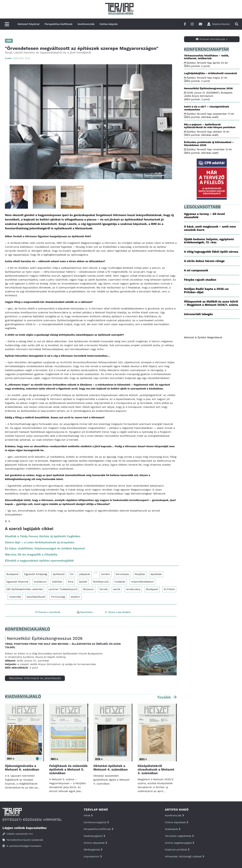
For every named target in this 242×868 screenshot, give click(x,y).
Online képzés (109, 24)
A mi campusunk (196, 270)
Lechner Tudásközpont (63, 589)
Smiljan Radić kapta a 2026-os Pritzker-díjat (206, 290)
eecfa (117, 589)
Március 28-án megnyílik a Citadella (31, 554)
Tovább (165, 697)
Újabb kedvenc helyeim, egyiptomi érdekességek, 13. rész (209, 241)
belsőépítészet (36, 597)
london (106, 574)
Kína (71, 582)
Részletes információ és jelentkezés (35, 678)
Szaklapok (173, 829)
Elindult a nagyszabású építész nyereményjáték (39, 560)
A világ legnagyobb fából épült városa (211, 252)
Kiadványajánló (94, 836)
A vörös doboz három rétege (204, 261)
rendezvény (133, 589)
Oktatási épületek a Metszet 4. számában (111, 768)
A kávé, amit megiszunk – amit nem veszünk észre (210, 228)
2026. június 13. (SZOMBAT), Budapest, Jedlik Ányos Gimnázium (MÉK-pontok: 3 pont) (209, 96)
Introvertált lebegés (198, 314)
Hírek (88, 815)
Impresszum (93, 856)
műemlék (15, 597)
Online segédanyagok (180, 843)
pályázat (85, 574)
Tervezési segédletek (179, 836)
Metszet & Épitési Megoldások (203, 337)
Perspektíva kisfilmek (59, 24)
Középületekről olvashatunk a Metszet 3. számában (156, 769)
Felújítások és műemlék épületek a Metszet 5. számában (68, 769)
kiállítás (57, 582)
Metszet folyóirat (29, 24)
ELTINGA (169, 589)
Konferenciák (86, 24)
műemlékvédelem (142, 582)
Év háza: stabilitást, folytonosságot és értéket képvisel (45, 548)
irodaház (120, 582)
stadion (75, 597)
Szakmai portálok (177, 850)
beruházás (122, 574)
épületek (156, 574)
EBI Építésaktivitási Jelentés (25, 589)
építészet (59, 574)
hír (72, 574)
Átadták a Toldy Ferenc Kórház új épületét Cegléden (43, 536)
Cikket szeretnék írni (18, 834)
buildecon (40, 582)
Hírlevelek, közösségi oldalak (184, 856)
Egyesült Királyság (36, 574)
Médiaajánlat (93, 850)
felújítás (140, 574)
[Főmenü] (7, 25)
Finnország (58, 597)
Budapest (12, 574)
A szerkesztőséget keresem (22, 846)
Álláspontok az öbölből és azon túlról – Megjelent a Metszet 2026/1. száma (211, 303)
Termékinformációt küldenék (23, 840)
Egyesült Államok (17, 582)
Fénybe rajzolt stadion (200, 280)
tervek (104, 589)
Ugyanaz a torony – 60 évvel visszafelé (204, 215)
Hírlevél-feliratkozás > (212, 39)
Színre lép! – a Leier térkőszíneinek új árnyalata (40, 542)
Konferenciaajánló (96, 822)
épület (83, 582)
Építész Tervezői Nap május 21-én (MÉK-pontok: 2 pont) (206, 79)
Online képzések (95, 843)
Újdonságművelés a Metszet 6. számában (22, 768)
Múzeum (88, 589)
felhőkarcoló (101, 582)
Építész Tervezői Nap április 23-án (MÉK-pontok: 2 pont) (206, 64)
